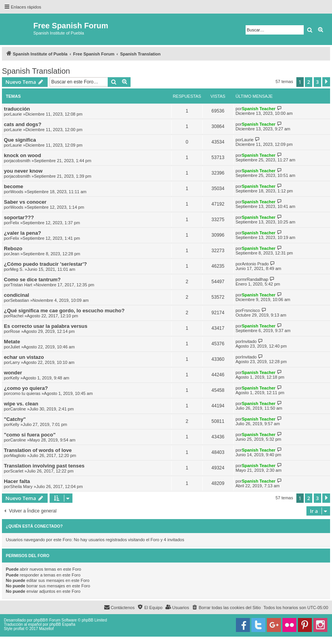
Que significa (20, 140)
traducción (17, 109)
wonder (13, 373)
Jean (15, 254)
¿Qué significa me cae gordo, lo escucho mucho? (64, 311)
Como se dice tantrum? (32, 280)
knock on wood (22, 155)
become (14, 186)
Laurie (16, 114)
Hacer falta (17, 481)
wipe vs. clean (21, 404)
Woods (17, 192)
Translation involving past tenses (44, 466)
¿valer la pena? (22, 233)
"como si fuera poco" (30, 435)
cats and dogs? (23, 124)
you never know (23, 171)
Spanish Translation (36, 71)
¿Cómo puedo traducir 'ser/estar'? (45, 264)
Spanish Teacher (259, 109)
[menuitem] (226, 608)
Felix (15, 223)
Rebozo (13, 248)
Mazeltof (46, 629)
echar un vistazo (24, 357)
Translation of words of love (38, 450)
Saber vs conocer (25, 202)
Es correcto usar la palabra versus (46, 326)
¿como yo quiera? (26, 388)
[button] (326, 82)
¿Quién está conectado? (34, 526)
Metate (12, 342)
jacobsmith (20, 161)
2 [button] (309, 82)
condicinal (16, 295)
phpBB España (62, 624)
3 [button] (317, 82)
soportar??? (19, 217)
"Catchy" (15, 419)
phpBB (40, 620)
